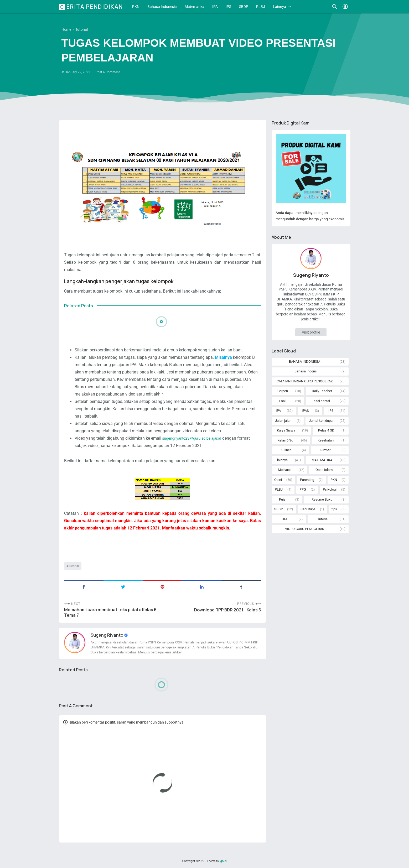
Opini (278, 480)
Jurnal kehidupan (322, 421)
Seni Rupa (308, 509)
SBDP (244, 7)
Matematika (195, 7)
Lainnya (279, 7)
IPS (228, 7)
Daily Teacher (322, 391)
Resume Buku (322, 499)
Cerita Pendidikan (92, 7)
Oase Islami (324, 470)
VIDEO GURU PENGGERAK (305, 529)
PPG (303, 489)
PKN (136, 7)
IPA (215, 7)
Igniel (223, 861)
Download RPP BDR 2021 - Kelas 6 (228, 610)
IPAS (305, 411)
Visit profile (311, 332)
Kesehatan (326, 440)
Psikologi (330, 489)
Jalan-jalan (283, 421)
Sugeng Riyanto (107, 635)
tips (334, 509)
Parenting (307, 480)
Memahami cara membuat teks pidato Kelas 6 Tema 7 (110, 612)
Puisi (283, 499)
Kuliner (286, 450)
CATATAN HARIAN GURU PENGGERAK (305, 381)
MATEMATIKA (322, 460)
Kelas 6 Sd (285, 440)
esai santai (322, 401)
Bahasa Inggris (306, 371)
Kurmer (325, 450)
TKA (284, 519)
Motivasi (284, 470)
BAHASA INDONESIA (305, 362)
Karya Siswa (286, 430)
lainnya (282, 460)
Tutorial (74, 566)
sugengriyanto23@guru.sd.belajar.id (192, 438)
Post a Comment (108, 72)
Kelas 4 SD (326, 430)
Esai (282, 401)
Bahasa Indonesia (162, 7)
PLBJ (261, 7)
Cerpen (283, 391)
